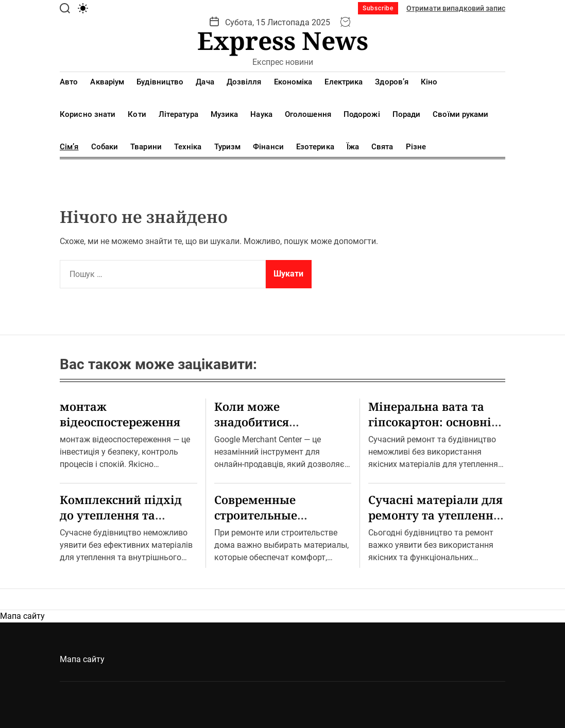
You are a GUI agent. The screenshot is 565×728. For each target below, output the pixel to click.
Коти (137, 114)
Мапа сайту (22, 616)
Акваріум (107, 82)
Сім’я (69, 147)
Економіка (293, 82)
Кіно (429, 82)
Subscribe (378, 8)
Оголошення (308, 114)
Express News (283, 41)
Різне (416, 147)
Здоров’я (392, 82)
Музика (225, 114)
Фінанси (268, 147)
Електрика (344, 82)
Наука (261, 114)
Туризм (228, 147)
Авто (69, 82)
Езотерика (315, 147)
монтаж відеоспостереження (120, 414)
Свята (382, 147)
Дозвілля (244, 82)
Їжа (353, 147)
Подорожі (362, 114)
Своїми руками (460, 114)
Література (178, 114)
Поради (407, 114)
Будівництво (160, 82)
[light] (83, 8)
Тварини (146, 147)
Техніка (188, 147)
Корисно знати (88, 114)
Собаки (105, 147)
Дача (205, 82)
